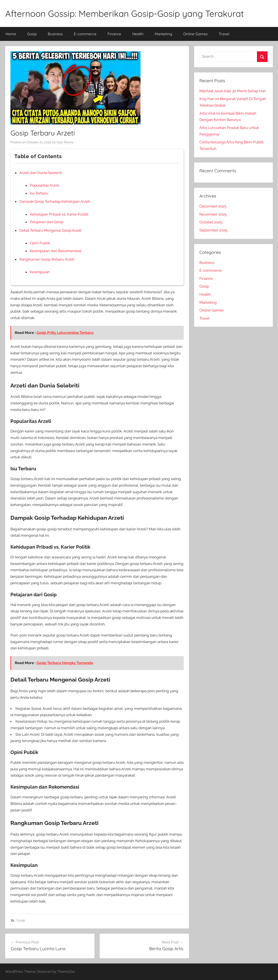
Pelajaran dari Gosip (47, 222)
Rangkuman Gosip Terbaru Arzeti (47, 259)
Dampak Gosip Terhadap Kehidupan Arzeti (55, 201)
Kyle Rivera (65, 142)
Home (11, 34)
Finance (114, 34)
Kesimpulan (40, 272)
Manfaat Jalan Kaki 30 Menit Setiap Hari (233, 91)
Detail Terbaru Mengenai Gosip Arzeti (50, 230)
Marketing (163, 34)
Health (138, 34)
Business (55, 34)
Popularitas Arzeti (45, 185)
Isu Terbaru (39, 193)
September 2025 (213, 230)
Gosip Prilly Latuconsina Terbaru (65, 333)
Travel (224, 34)
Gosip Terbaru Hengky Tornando (65, 663)
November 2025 (213, 214)
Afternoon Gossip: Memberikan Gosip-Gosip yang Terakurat (125, 13)
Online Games (195, 34)
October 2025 (211, 222)
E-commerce (85, 34)
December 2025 (213, 206)
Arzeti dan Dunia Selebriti (41, 173)
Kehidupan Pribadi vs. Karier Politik (59, 214)
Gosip (32, 34)
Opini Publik (40, 243)
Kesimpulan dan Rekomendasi (56, 251)
